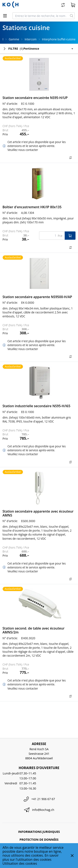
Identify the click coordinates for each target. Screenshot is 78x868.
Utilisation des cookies (20, 863)
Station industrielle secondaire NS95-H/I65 (36, 406)
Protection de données (39, 840)
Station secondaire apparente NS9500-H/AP (37, 297)
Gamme (14, 39)
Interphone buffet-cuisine (59, 39)
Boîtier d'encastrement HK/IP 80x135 (32, 207)
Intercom (30, 39)
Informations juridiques (39, 832)
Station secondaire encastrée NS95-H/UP (35, 98)
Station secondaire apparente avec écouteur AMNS (38, 513)
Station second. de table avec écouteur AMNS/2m (33, 630)
